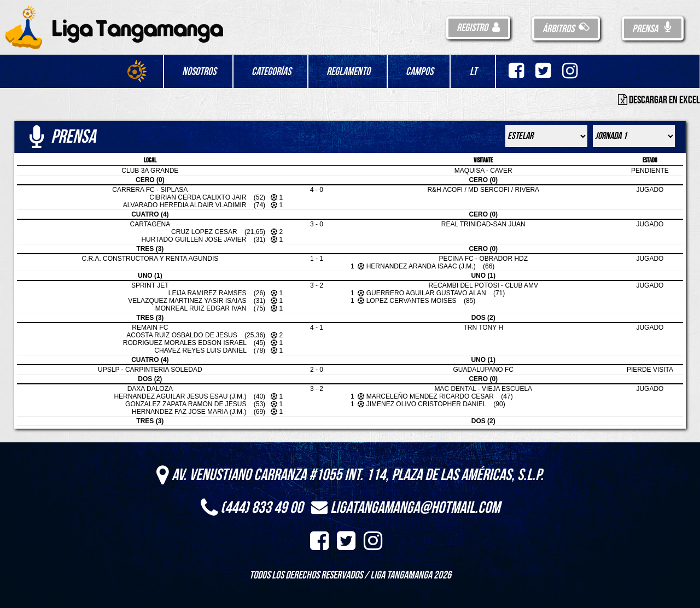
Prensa (653, 29)
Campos (419, 72)
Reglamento (348, 72)
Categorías (271, 72)
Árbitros (566, 29)
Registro (478, 28)
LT (473, 72)
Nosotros (199, 72)
